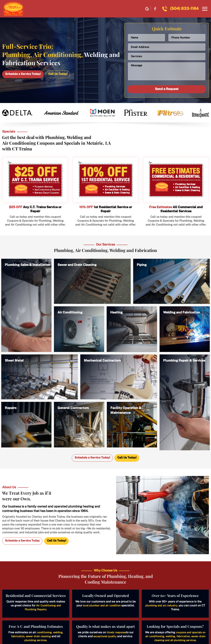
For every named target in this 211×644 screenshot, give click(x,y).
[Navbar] (205, 9)
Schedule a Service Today (23, 541)
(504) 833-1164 (184, 8)
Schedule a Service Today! (23, 74)
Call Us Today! (58, 74)
